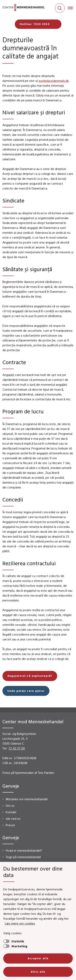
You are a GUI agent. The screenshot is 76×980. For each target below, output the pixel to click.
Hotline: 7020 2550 (35, 24)
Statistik (18, 941)
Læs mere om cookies (20, 923)
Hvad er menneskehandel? (24, 850)
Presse (10, 825)
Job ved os (13, 819)
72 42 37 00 (17, 748)
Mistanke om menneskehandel (27, 799)
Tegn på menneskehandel (23, 857)
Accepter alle (38, 958)
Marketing (19, 946)
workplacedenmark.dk (54, 81)
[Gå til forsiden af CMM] (22, 8)
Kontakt (11, 812)
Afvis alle (38, 972)
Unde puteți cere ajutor (26, 691)
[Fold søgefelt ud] (60, 8)
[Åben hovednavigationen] (72, 8)
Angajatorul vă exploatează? (30, 676)
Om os (10, 806)
